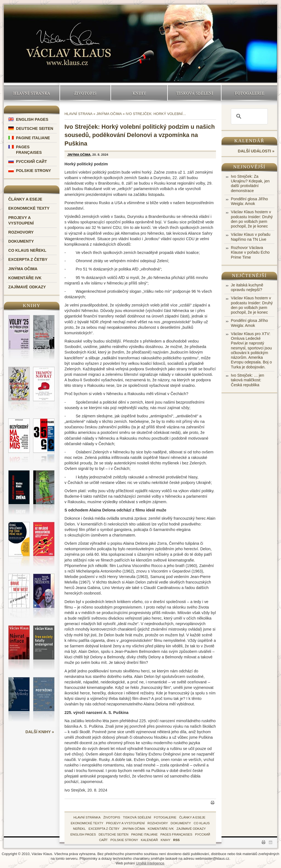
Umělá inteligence (150, 863)
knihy (165, 840)
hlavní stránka (87, 817)
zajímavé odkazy (191, 829)
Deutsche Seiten (35, 128)
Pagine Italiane (33, 138)
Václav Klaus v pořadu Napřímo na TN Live (251, 237)
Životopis (85, 93)
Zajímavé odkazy (27, 287)
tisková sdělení (137, 817)
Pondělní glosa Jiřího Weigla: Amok (249, 201)
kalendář (149, 840)
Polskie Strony (33, 171)
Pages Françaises (176, 834)
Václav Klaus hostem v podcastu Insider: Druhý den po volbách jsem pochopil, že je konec (252, 219)
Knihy (139, 93)
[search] (248, 116)
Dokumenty (21, 241)
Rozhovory (21, 232)
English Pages (32, 119)
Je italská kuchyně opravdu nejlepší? (247, 287)
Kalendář (249, 141)
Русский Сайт (31, 161)
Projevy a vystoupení (125, 823)
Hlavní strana (78, 114)
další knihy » (40, 732)
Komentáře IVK (25, 278)
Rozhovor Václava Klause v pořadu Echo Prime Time (250, 252)
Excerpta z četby (28, 259)
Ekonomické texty (29, 208)
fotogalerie (165, 817)
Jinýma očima (23, 269)
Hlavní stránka (32, 93)
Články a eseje (25, 199)
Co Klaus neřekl (27, 250)
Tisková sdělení (194, 93)
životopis (112, 817)
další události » (256, 151)
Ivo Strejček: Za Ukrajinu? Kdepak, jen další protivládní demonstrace (250, 184)
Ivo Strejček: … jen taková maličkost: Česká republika (248, 380)
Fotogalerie (249, 93)
